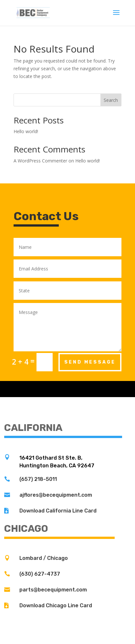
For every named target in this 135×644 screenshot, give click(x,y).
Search (111, 100)
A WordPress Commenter (40, 161)
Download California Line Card (58, 511)
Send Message (90, 362)
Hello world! (26, 131)
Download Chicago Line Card (56, 605)
